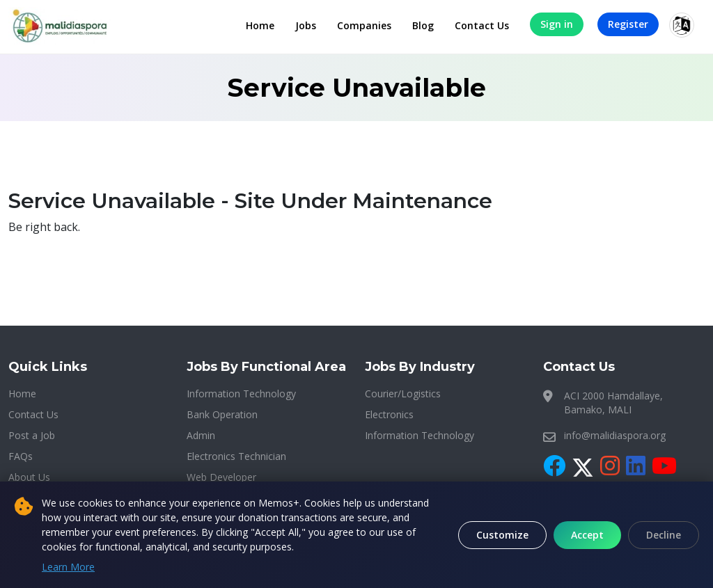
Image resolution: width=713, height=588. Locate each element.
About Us (29, 477)
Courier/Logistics (403, 394)
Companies (364, 25)
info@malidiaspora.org (615, 435)
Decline (664, 535)
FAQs (21, 456)
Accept (587, 535)
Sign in (557, 24)
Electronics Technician (236, 456)
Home (260, 25)
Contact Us (482, 25)
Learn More (68, 567)
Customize (502, 535)
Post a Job (32, 435)
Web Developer (221, 477)
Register (628, 24)
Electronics (389, 414)
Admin (201, 435)
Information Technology (241, 394)
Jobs (306, 25)
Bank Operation (222, 414)
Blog (423, 25)
